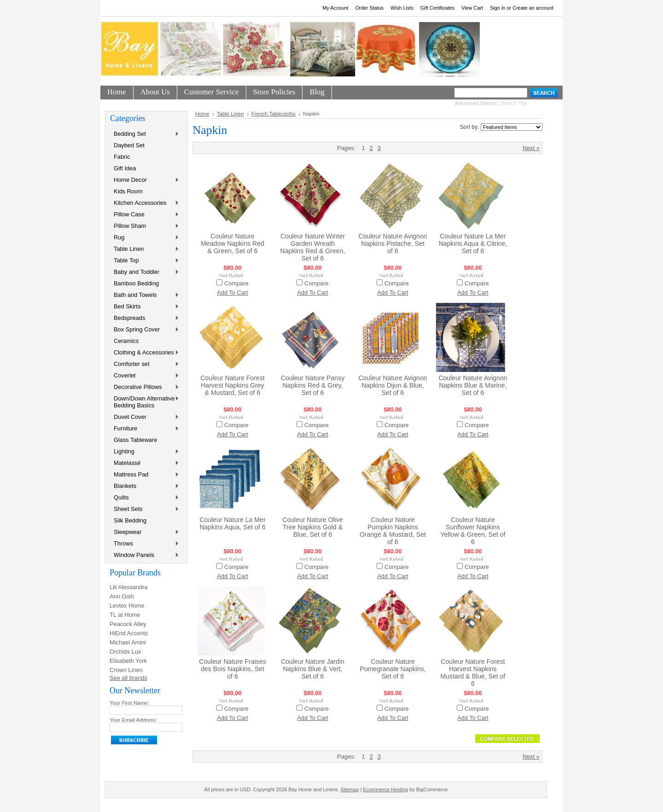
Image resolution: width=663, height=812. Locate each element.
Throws (145, 544)
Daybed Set (129, 145)
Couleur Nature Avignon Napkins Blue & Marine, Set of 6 (473, 385)
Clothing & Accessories (145, 353)
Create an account (533, 8)
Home (202, 114)
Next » (531, 148)
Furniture (145, 429)
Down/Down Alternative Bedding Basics (145, 402)
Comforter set (145, 364)
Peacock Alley (128, 624)
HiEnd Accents (129, 633)
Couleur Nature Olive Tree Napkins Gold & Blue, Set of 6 (312, 527)
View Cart (472, 8)
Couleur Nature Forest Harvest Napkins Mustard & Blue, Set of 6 (473, 673)
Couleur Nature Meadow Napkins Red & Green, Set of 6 (233, 244)
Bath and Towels (145, 295)
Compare (236, 283)
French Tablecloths (273, 114)
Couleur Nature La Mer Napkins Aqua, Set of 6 (232, 523)
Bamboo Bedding (136, 283)
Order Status (370, 8)
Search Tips (514, 103)
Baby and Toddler (145, 272)
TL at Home (125, 615)
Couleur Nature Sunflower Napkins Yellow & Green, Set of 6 (473, 531)
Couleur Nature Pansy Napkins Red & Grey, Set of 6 (313, 385)
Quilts (145, 498)
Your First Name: (129, 703)
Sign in (497, 8)
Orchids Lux (125, 652)
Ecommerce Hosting (385, 789)
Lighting (145, 452)
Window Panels (145, 555)
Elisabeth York (128, 661)
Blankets (145, 486)
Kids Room (128, 191)
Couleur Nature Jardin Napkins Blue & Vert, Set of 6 (313, 669)
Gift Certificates (437, 8)
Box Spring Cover (145, 330)
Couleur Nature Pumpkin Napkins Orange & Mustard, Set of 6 (393, 531)
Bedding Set (145, 134)
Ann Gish (122, 596)
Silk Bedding (130, 520)
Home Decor (145, 180)
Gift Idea (125, 168)
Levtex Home (127, 606)
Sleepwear (145, 532)
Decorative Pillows (145, 387)
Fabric (122, 157)
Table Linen (145, 249)
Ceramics (126, 341)
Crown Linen (126, 670)
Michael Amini (128, 642)
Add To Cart (232, 293)
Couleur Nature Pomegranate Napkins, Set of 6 (393, 669)
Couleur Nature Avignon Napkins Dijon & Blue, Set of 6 (393, 385)
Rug (145, 238)
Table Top (145, 261)
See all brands (128, 678)
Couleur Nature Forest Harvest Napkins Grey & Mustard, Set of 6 (232, 385)
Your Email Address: (133, 720)
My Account (335, 8)
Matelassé (145, 463)
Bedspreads (145, 318)
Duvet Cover (145, 417)
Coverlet (145, 376)
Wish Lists (402, 8)
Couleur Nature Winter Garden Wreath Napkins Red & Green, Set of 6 (313, 247)
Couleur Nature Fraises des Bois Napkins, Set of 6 (233, 669)
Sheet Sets (145, 509)
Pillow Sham (145, 226)
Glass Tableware (135, 440)
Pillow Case (145, 215)
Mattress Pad (145, 475)
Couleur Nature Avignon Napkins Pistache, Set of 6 (393, 244)
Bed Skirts (145, 307)
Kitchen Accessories (145, 203)
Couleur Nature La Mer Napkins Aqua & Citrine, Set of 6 (473, 244)
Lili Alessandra (129, 587)
